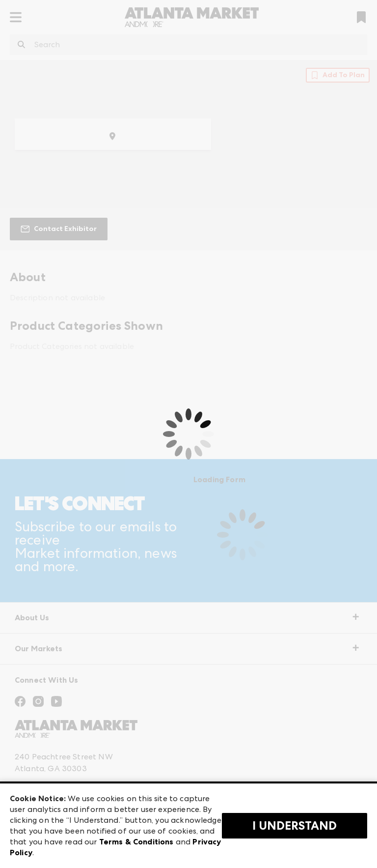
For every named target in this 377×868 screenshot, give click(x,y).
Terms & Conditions (136, 842)
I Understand (295, 826)
